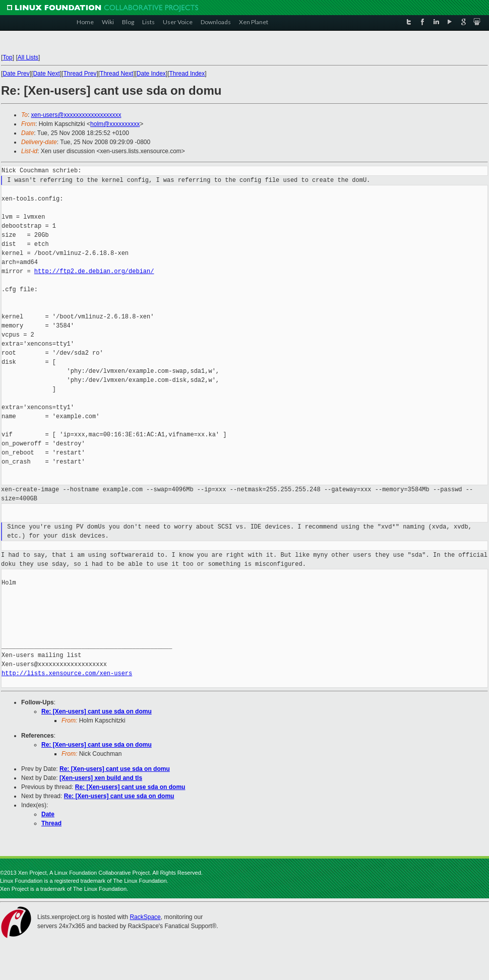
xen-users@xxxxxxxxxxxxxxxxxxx (76, 115)
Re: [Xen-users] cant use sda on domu (97, 711)
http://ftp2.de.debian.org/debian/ (94, 271)
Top (7, 57)
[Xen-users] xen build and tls (101, 778)
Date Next (46, 74)
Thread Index (187, 74)
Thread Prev (80, 74)
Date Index (151, 74)
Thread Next (116, 74)
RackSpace (145, 917)
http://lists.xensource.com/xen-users (67, 673)
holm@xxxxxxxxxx (115, 124)
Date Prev (16, 74)
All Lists (28, 57)
